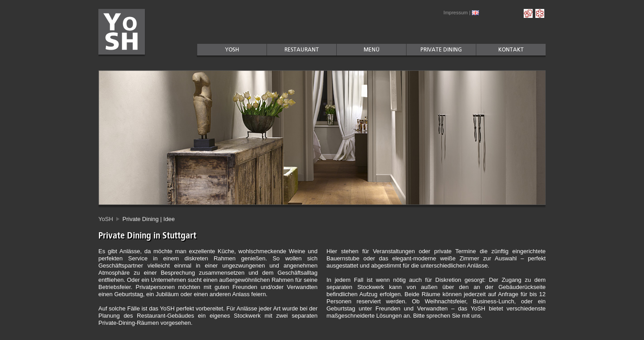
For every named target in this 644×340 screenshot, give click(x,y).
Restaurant (302, 50)
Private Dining (441, 50)
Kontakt (511, 50)
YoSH (232, 50)
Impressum (456, 13)
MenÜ (372, 50)
